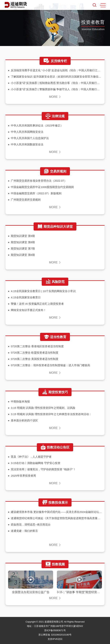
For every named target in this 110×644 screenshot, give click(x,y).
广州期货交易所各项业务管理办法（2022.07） (39, 181)
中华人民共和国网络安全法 (27, 132)
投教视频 (55, 564)
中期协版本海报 (20, 401)
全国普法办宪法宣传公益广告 (31, 592)
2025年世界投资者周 (23, 476)
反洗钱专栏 (55, 61)
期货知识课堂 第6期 (23, 255)
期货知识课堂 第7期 (23, 248)
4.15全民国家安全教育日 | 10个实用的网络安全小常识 (43, 291)
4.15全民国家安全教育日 (26, 297)
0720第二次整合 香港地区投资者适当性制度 (37, 346)
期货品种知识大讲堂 (55, 227)
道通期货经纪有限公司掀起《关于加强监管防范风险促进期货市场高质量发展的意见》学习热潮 (56, 518)
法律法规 (55, 116)
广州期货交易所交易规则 (26, 200)
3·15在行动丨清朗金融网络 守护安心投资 (35, 463)
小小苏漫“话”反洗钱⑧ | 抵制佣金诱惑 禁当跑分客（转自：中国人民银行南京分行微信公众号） (56, 83)
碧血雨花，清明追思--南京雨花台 (31, 524)
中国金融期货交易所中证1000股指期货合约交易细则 (42, 187)
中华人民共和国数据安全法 (27, 144)
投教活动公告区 (55, 447)
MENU (103, 5)
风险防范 (55, 282)
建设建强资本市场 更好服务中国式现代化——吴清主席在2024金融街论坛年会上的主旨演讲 (56, 512)
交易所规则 (55, 171)
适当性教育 (55, 337)
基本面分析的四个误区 (24, 420)
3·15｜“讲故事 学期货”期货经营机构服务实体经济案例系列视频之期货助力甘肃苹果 (79, 592)
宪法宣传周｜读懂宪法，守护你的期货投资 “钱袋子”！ (43, 469)
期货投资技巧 (55, 392)
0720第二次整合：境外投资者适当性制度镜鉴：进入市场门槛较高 (50, 365)
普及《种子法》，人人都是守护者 (31, 457)
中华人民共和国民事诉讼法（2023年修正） (37, 125)
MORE (55, 97)
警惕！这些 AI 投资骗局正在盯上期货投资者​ (37, 304)
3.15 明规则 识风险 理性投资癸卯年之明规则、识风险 (43, 408)
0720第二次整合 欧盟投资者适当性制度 (35, 353)
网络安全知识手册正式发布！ (28, 310)
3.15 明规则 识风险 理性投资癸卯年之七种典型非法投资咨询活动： (51, 414)
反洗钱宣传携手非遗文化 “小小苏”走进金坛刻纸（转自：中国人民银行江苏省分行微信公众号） (56, 70)
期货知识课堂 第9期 (23, 236)
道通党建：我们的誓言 (24, 531)
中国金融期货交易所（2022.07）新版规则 (36, 193)
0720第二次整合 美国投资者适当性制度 (35, 359)
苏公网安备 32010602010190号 (55, 635)
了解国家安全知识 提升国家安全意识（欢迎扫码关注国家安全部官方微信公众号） (56, 77)
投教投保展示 (55, 503)
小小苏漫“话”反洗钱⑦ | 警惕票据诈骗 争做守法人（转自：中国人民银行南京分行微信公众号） (56, 89)
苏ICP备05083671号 (55, 630)
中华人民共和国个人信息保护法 (30, 138)
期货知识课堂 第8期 (23, 242)
